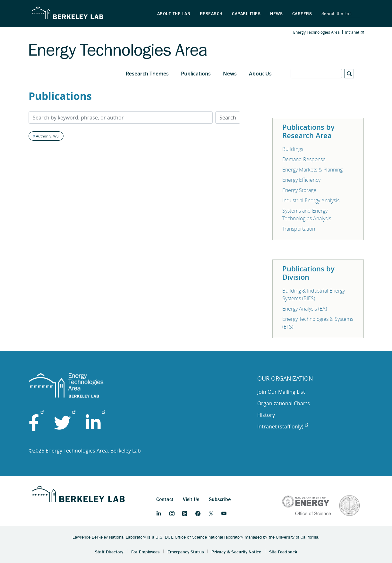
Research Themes (147, 74)
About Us (260, 74)
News (230, 74)
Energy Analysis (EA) (305, 309)
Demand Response (304, 159)
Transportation (299, 229)
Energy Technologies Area (316, 32)
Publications (196, 74)
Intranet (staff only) (283, 427)
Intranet (354, 32)
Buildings (293, 149)
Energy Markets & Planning (312, 170)
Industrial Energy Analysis (311, 200)
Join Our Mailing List (281, 392)
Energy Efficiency (301, 180)
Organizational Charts (284, 403)
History (266, 415)
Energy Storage (299, 190)
